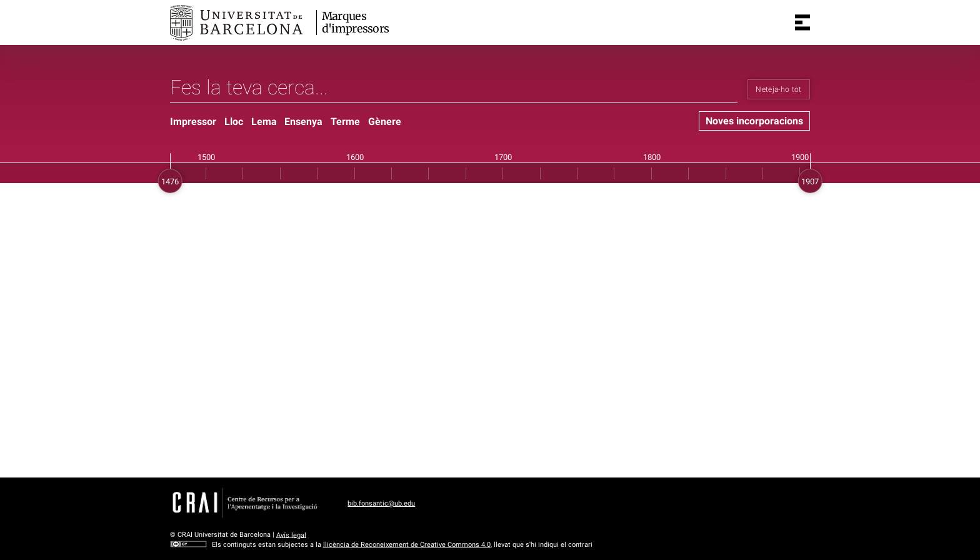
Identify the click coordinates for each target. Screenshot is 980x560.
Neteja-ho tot (779, 89)
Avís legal (291, 535)
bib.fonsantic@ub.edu (381, 503)
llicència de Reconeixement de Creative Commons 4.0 (407, 545)
